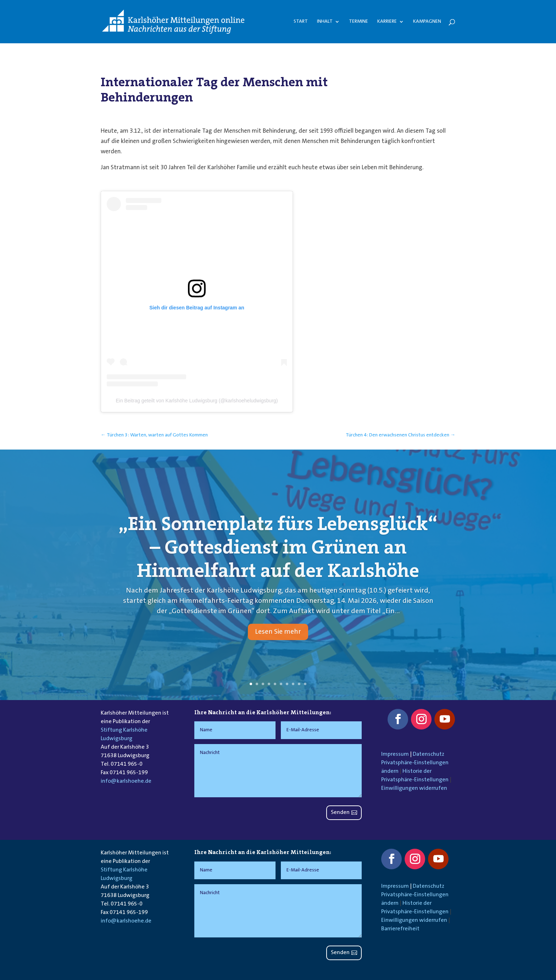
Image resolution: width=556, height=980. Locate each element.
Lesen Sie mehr (278, 650)
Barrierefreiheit (400, 929)
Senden (340, 813)
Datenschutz (429, 754)
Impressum (395, 754)
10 (305, 684)
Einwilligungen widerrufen (414, 788)
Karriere (387, 22)
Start (301, 22)
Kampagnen (427, 22)
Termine (358, 22)
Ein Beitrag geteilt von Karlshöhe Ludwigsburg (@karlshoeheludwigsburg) (197, 401)
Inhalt (325, 22)
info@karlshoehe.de (126, 781)
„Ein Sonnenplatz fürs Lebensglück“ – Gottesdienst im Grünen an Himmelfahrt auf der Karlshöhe (278, 565)
